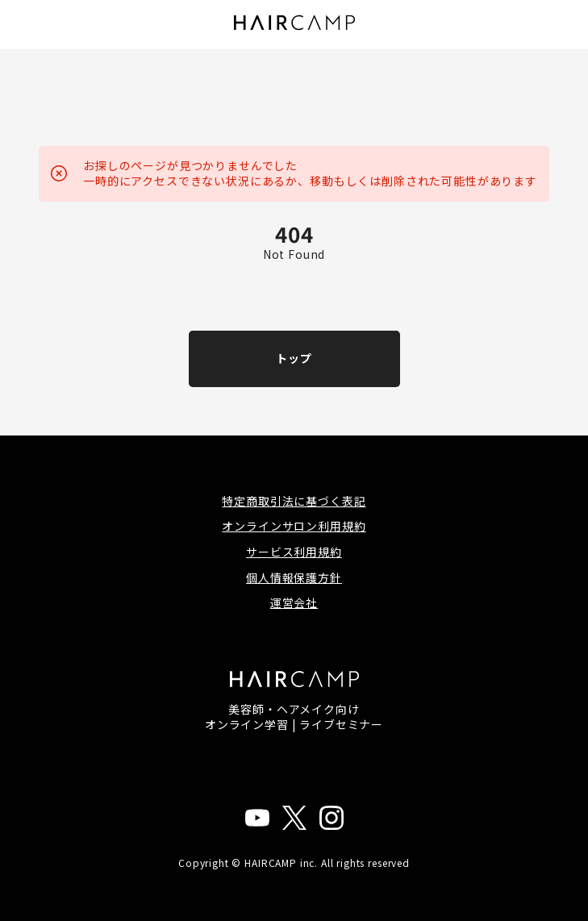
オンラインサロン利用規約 (294, 526)
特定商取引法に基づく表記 (294, 501)
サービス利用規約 (294, 552)
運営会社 (294, 602)
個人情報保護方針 (294, 577)
